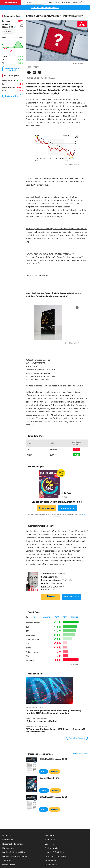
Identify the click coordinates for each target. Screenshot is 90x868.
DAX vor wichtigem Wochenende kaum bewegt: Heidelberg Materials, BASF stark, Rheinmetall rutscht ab (53, 712)
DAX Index (6, 21)
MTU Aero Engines (32, 652)
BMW (27, 631)
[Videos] (75, 3)
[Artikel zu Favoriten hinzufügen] (40, 72)
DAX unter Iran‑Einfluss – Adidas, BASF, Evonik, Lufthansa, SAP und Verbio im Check (56, 730)
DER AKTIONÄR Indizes (56, 856)
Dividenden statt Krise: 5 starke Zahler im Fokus (57, 502)
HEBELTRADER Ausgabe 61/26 (53, 759)
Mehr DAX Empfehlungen (77, 738)
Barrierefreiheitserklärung (15, 852)
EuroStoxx (75, 617)
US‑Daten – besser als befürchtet (41, 721)
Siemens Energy (32, 635)
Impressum (8, 840)
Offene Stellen (9, 865)
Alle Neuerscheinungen (80, 754)
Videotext (7, 860)
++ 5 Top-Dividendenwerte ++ (45, 7)
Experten (49, 844)
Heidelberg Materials (33, 623)
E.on (27, 644)
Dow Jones (47, 617)
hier (84, 386)
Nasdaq (36, 617)
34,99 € (44, 790)
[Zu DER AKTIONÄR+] (66, 3)
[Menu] (87, 3)
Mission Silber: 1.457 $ (49, 778)
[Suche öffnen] (27, 3)
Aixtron (36, 68)
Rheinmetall (30, 660)
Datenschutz (8, 848)
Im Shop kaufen (67, 508)
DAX (29, 68)
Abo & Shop (50, 860)
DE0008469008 (9, 27)
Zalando (29, 656)
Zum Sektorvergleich (12, 96)
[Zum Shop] (50, 3)
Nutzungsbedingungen (13, 844)
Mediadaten (8, 835)
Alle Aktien (50, 835)
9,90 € (43, 771)
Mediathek (50, 840)
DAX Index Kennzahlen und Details (13, 69)
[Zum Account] (57, 3)
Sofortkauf (46, 508)
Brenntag (29, 648)
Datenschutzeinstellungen (15, 856)
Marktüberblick (52, 848)
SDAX (65, 617)
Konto (84, 514)
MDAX (57, 617)
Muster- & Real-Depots (56, 852)
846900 (6, 24)
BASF (27, 627)
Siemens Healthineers (34, 639)
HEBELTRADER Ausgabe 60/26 (53, 797)
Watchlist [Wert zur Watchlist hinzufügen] (9, 31)
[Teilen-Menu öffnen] (29, 72)
